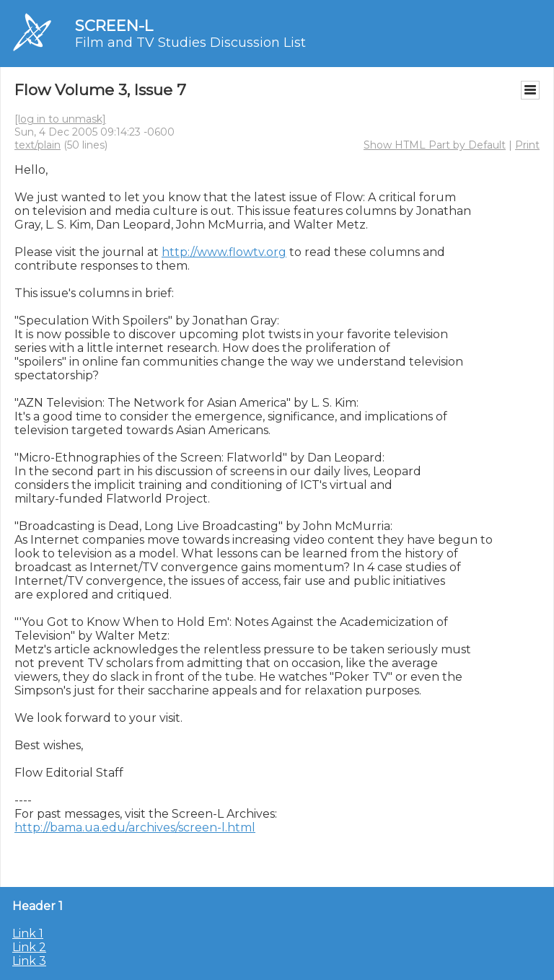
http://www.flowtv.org (224, 252)
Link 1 (28, 933)
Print (527, 145)
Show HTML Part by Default (435, 145)
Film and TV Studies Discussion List (190, 43)
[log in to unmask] (60, 119)
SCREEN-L (114, 26)
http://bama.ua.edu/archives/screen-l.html (135, 827)
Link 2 (29, 947)
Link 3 (29, 961)
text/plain (38, 145)
